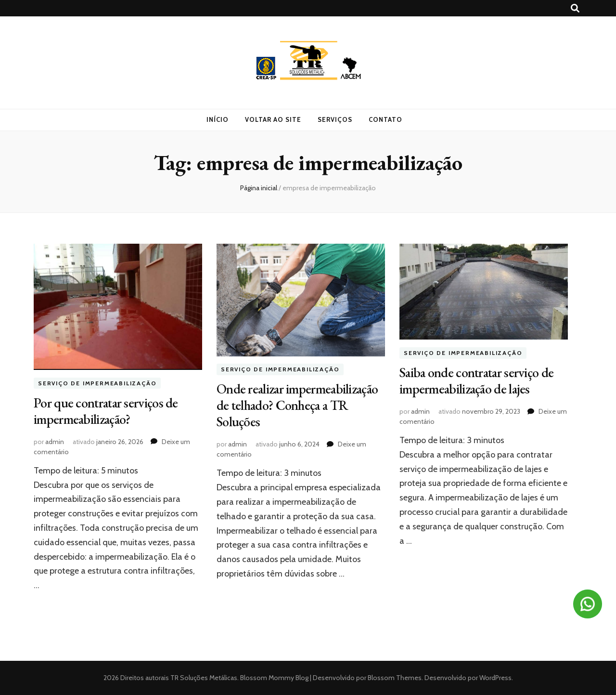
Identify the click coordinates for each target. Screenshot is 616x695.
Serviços (335, 119)
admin (55, 442)
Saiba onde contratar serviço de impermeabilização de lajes (476, 380)
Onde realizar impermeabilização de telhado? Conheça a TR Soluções (297, 405)
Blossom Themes (394, 678)
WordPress (495, 678)
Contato (385, 119)
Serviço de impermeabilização (97, 383)
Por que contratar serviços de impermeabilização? (106, 411)
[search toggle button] (575, 8)
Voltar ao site (273, 119)
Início (218, 119)
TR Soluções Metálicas (204, 678)
